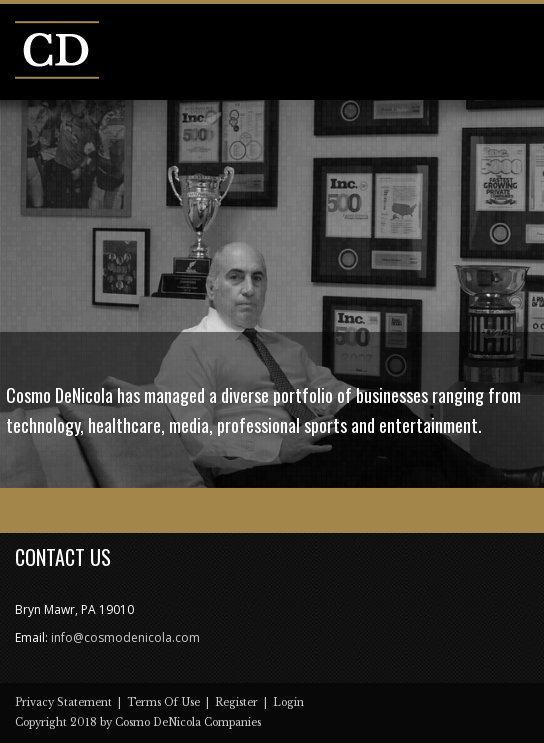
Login (288, 702)
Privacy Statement (63, 702)
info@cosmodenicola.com (125, 637)
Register (236, 702)
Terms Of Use (163, 702)
